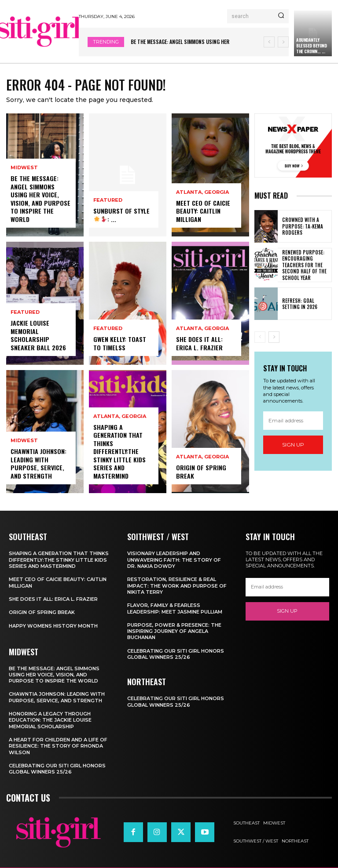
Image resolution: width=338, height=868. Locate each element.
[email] (293, 420)
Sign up (293, 445)
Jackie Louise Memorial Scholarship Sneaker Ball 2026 (38, 336)
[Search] (281, 16)
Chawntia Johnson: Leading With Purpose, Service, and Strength (38, 464)
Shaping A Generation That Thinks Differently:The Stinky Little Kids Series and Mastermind (119, 452)
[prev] (269, 42)
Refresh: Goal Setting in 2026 (306, 303)
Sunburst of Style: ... (121, 215)
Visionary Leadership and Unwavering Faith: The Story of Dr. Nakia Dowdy (174, 560)
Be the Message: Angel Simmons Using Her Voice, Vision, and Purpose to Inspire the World (40, 199)
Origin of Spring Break (200, 472)
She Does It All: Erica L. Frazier (199, 343)
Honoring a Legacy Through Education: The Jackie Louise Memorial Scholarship (50, 720)
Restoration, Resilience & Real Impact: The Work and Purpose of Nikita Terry (177, 586)
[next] (283, 42)
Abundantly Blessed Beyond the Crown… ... (311, 45)
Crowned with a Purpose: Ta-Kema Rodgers (302, 227)
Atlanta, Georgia (120, 417)
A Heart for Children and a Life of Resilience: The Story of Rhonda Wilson (58, 746)
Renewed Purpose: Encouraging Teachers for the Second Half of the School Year (303, 265)
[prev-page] (260, 337)
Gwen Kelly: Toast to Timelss (119, 343)
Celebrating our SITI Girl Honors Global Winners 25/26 (57, 769)
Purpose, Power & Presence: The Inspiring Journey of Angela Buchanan (174, 631)
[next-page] (274, 337)
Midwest (24, 169)
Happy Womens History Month (53, 626)
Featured (25, 313)
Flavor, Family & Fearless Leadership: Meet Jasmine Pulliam (175, 608)
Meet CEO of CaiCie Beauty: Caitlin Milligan (203, 211)
